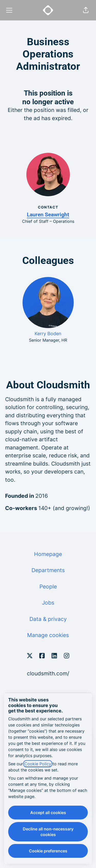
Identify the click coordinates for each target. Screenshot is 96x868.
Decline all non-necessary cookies (48, 832)
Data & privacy (48, 619)
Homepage (48, 554)
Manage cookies (48, 635)
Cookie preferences (48, 851)
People (48, 587)
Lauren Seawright (48, 215)
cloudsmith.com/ (48, 673)
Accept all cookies (48, 813)
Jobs (48, 603)
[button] (86, 10)
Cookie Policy (38, 764)
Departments (48, 570)
